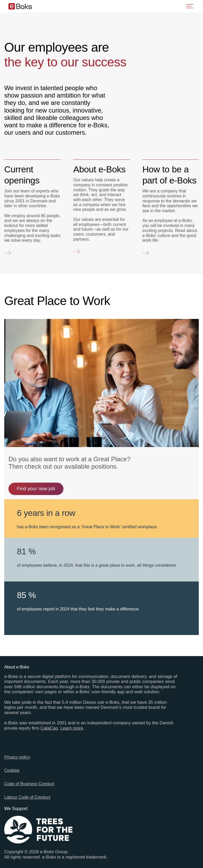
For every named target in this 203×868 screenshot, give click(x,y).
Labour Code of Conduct (27, 797)
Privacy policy (17, 757)
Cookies (12, 770)
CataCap (49, 728)
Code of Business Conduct (29, 784)
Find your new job (36, 489)
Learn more (72, 728)
